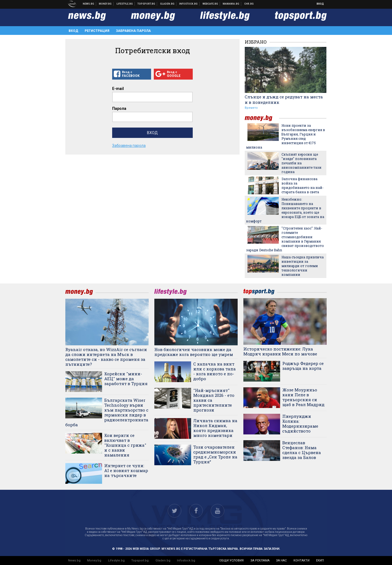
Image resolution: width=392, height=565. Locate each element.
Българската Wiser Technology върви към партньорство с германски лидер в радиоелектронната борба (107, 412)
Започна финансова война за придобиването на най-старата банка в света (303, 185)
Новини (89, 4)
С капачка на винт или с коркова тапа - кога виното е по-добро (215, 371)
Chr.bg (249, 4)
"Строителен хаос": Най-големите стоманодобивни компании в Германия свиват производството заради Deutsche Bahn (285, 239)
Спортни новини (146, 4)
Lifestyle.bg (116, 561)
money (262, 118)
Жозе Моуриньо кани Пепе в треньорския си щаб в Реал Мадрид (303, 397)
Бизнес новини (105, 4)
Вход (320, 4)
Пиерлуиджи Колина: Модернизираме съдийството (300, 424)
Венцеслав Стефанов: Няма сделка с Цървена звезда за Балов (302, 450)
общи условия (231, 561)
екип (320, 561)
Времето (251, 108)
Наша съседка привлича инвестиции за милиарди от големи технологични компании (303, 266)
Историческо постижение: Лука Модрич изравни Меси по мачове (280, 351)
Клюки (125, 4)
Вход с (132, 74)
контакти (301, 561)
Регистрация (97, 31)
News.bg (74, 561)
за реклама (260, 561)
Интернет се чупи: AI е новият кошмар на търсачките (126, 470)
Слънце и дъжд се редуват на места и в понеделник (284, 99)
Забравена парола (133, 31)
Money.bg (94, 561)
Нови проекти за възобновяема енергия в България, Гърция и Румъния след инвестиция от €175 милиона (286, 136)
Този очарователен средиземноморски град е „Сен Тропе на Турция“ (215, 454)
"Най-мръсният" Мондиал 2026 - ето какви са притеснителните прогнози (214, 400)
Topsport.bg (140, 561)
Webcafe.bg (210, 4)
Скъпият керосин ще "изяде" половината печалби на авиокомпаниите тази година (301, 163)
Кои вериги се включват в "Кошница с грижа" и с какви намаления (125, 445)
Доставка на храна (167, 4)
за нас (281, 561)
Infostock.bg (186, 561)
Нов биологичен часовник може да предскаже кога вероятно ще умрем (194, 352)
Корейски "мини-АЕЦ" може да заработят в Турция (126, 379)
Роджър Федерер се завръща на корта (303, 366)
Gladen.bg (163, 561)
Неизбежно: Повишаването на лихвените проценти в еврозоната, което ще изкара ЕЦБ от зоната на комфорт (285, 210)
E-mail (118, 89)
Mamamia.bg (231, 4)
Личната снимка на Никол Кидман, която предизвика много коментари (215, 428)
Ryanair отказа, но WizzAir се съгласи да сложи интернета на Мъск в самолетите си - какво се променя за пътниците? (106, 357)
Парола (119, 108)
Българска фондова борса (189, 4)
